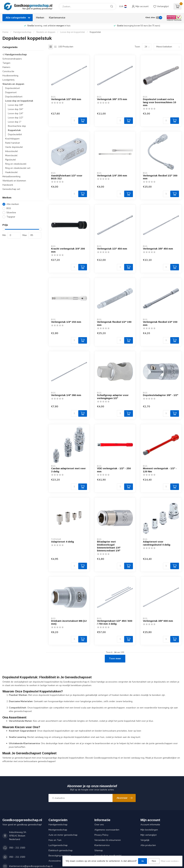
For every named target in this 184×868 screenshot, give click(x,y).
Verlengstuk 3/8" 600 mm (158, 621)
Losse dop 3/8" (16, 105)
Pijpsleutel (11, 160)
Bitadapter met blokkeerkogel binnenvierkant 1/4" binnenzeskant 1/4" (109, 546)
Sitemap (99, 850)
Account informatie (150, 825)
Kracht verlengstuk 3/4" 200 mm (68, 250)
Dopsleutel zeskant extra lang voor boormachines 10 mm (160, 102)
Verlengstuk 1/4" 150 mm (66, 322)
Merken (40, 18)
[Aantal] (74, 121)
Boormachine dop (17, 126)
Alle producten (148, 845)
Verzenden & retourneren (108, 840)
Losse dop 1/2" (16, 118)
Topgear (11, 217)
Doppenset (11, 92)
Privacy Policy (101, 835)
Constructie (8, 71)
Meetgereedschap (58, 830)
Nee (154, 861)
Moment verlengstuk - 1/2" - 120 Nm (160, 470)
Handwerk (8, 185)
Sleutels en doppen (46, 32)
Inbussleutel (11, 151)
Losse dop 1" (15, 122)
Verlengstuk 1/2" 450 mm (112, 249)
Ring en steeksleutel (16, 164)
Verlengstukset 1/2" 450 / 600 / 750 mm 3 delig (115, 622)
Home (5, 32)
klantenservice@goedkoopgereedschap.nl (31, 866)
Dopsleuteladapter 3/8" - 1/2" (161, 395)
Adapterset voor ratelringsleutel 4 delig (157, 543)
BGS (9, 208)
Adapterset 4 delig (62, 542)
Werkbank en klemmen (14, 181)
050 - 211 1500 (17, 848)
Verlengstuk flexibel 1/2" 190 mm (114, 323)
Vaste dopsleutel (14, 147)
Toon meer (115, 659)
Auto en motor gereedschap (63, 835)
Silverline (11, 213)
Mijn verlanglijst (149, 835)
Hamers (6, 67)
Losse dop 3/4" (16, 109)
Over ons (99, 825)
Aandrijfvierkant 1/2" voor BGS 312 (67, 177)
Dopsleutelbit (15, 134)
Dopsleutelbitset (14, 97)
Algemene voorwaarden (107, 830)
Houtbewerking (10, 76)
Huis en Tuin (55, 840)
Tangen (6, 63)
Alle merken (13, 204)
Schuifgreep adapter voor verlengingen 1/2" (113, 397)
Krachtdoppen (12, 139)
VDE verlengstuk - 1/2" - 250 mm (114, 470)
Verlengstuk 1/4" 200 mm (112, 176)
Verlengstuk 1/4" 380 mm (66, 395)
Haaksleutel (11, 172)
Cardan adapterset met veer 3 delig (68, 470)
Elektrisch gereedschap (61, 850)
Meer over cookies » (170, 861)
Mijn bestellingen (149, 830)
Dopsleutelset (12, 88)
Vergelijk (145, 840)
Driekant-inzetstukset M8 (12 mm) (69, 622)
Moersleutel (11, 155)
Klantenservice (57, 18)
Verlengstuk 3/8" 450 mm (158, 249)
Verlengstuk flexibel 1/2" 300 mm (160, 177)
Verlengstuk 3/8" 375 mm (112, 99)
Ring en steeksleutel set (18, 168)
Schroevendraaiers (12, 59)
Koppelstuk (95, 32)
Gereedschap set (11, 189)
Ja (143, 861)
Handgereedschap (22, 32)
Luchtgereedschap (58, 845)
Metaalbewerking (11, 176)
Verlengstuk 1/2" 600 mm (66, 99)
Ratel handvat (12, 143)
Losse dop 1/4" (16, 113)
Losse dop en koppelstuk (73, 32)
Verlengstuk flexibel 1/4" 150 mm (160, 323)
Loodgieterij (8, 80)
